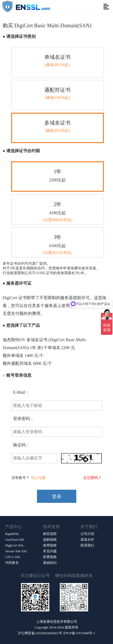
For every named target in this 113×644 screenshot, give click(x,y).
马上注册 (38, 478)
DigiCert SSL (15, 545)
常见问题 (50, 551)
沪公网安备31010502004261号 (40, 633)
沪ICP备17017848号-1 (79, 633)
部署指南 (50, 557)
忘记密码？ (93, 478)
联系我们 (87, 545)
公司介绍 (87, 534)
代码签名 (12, 563)
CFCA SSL (13, 557)
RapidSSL (12, 534)
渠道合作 (87, 540)
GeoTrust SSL (15, 540)
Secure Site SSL (16, 551)
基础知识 (50, 563)
